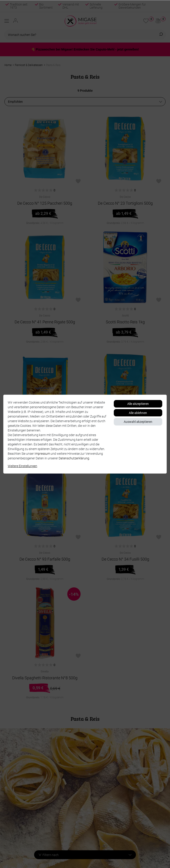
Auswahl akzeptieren (138, 422)
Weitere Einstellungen (22, 466)
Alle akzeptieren (138, 404)
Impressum (42, 453)
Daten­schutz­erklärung (74, 458)
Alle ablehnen (138, 413)
